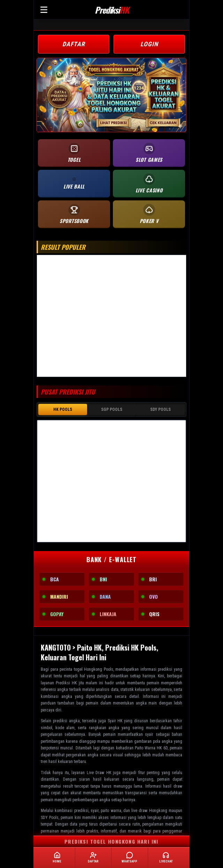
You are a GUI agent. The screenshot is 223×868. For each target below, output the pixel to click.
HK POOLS (63, 409)
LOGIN (149, 44)
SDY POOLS (160, 409)
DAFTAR (74, 44)
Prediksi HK (66, 682)
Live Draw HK (99, 771)
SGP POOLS (112, 409)
